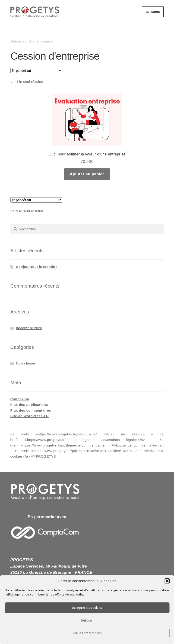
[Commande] (36, 71)
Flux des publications (29, 405)
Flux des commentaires (31, 410)
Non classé (26, 363)
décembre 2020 (29, 328)
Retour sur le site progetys (32, 41)
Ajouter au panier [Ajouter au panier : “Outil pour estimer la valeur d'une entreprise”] (87, 174)
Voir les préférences (87, 633)
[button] (167, 581)
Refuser (87, 620)
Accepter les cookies (87, 608)
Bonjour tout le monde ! (37, 267)
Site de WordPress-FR (30, 416)
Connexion (20, 399)
